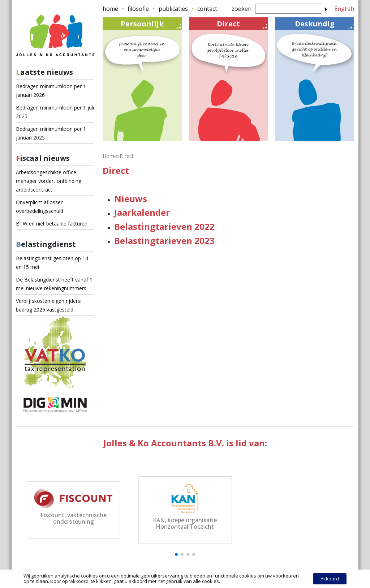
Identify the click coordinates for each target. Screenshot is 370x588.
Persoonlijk (151, 24)
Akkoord (330, 579)
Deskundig (324, 24)
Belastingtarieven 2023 (164, 241)
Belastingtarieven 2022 (164, 226)
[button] (176, 554)
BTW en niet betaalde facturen (52, 224)
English (344, 9)
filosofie (138, 9)
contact (207, 9)
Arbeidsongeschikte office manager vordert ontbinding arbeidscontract (49, 181)
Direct (242, 24)
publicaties (173, 9)
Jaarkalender (142, 212)
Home (110, 156)
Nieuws (131, 199)
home (110, 9)
